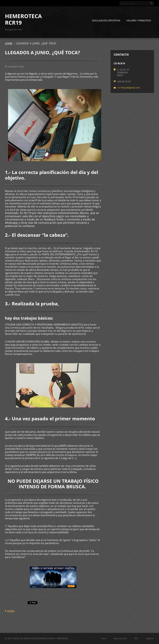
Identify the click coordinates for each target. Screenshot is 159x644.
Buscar (151, 3)
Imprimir (150, 638)
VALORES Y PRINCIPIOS (139, 20)
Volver (11, 611)
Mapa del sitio (120, 638)
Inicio (104, 638)
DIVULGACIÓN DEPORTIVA (106, 20)
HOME (9, 43)
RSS (136, 638)
